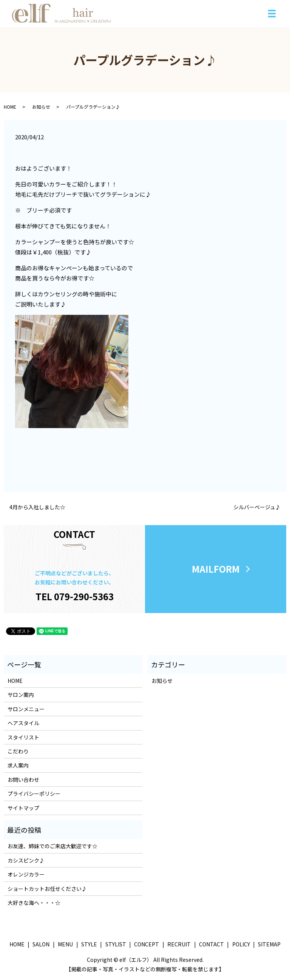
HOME (10, 107)
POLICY (241, 945)
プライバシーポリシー (34, 794)
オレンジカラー (26, 875)
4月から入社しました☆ (37, 507)
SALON (41, 945)
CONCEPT (147, 945)
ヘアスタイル (23, 723)
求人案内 (18, 766)
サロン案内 (21, 695)
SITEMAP (269, 945)
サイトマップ (23, 808)
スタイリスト (23, 738)
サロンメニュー (26, 709)
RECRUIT (179, 945)
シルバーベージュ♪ (257, 507)
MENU (65, 945)
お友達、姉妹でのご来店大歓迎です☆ (52, 847)
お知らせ (41, 107)
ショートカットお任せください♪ (47, 889)
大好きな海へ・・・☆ (34, 903)
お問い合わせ (23, 780)
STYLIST (116, 945)
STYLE (89, 945)
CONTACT (211, 945)
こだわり (18, 752)
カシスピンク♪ (26, 861)
